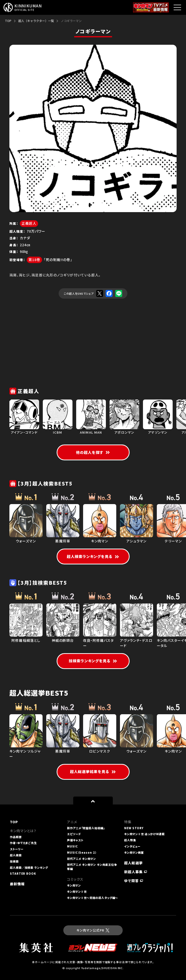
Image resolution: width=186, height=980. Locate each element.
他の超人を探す (93, 452)
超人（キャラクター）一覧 (36, 21)
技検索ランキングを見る (93, 661)
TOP (8, 21)
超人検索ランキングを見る (93, 556)
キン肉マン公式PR (93, 930)
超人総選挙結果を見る (93, 771)
